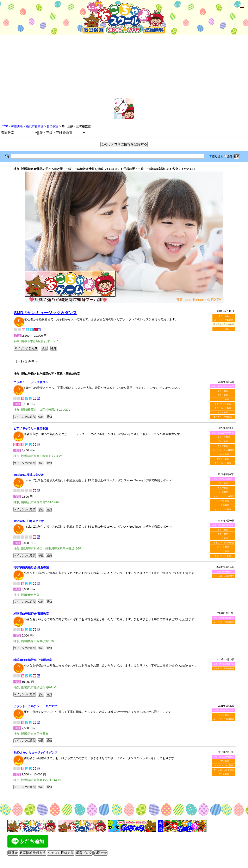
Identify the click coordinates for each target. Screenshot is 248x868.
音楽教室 (52, 126)
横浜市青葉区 (35, 126)
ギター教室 (223, 395)
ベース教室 (223, 492)
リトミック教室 (223, 437)
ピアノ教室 (224, 316)
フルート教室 (223, 454)
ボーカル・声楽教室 (224, 320)
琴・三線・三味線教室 (224, 576)
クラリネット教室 (223, 408)
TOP (5, 126)
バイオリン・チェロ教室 (223, 450)
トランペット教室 (223, 404)
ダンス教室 (224, 329)
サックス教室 (223, 399)
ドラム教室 (223, 412)
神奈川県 (17, 126)
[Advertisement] (124, 67)
